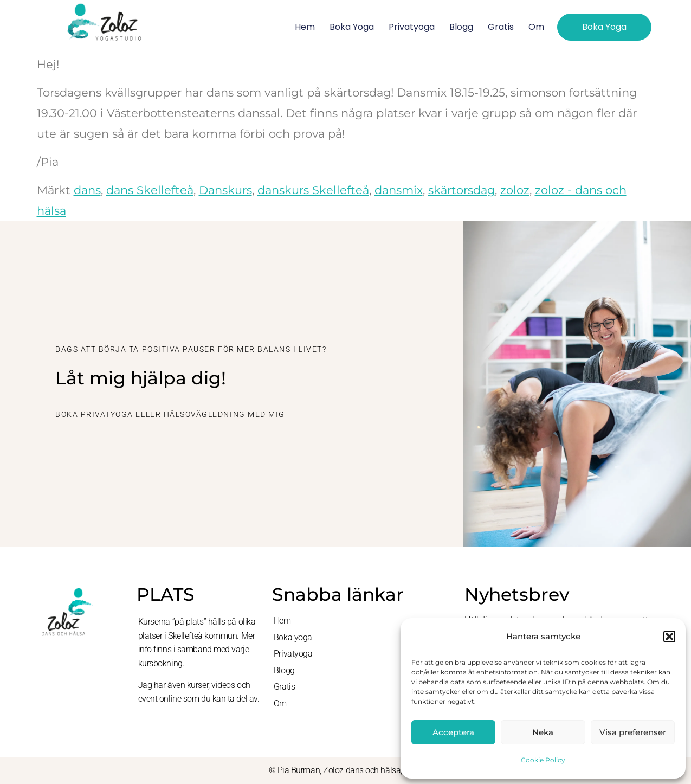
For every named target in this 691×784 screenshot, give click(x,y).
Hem (305, 27)
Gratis (501, 27)
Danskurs (225, 190)
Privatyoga (412, 27)
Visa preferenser (633, 732)
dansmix (399, 190)
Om (536, 27)
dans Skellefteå (150, 190)
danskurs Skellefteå (313, 190)
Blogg (461, 27)
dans (87, 190)
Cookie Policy (543, 760)
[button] (669, 637)
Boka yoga (352, 27)
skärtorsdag (461, 190)
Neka (543, 732)
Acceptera (453, 732)
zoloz (515, 190)
